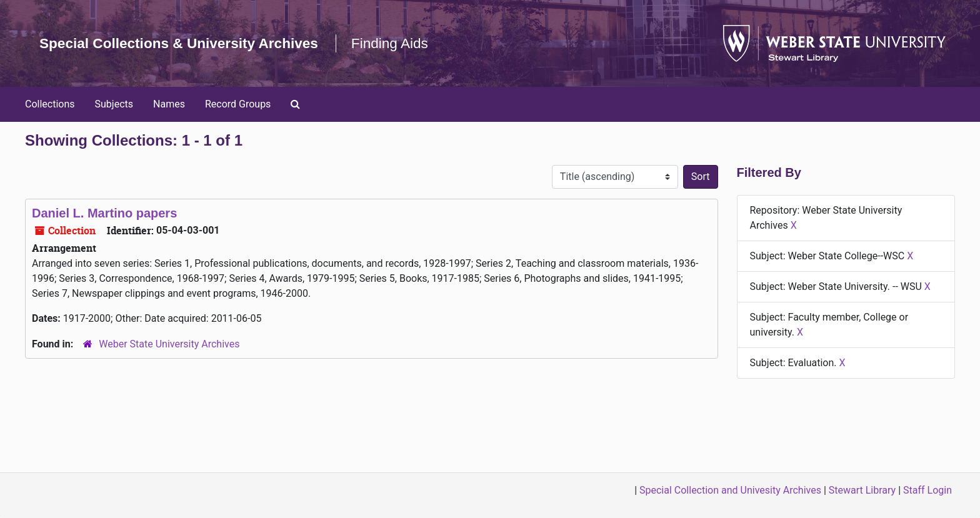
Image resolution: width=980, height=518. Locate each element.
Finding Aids (96, 69)
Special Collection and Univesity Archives (730, 490)
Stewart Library (862, 490)
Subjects (114, 123)
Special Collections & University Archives (187, 36)
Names (169, 123)
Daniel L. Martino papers (104, 232)
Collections (50, 123)
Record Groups (238, 123)
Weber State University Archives (169, 363)
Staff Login (927, 490)
